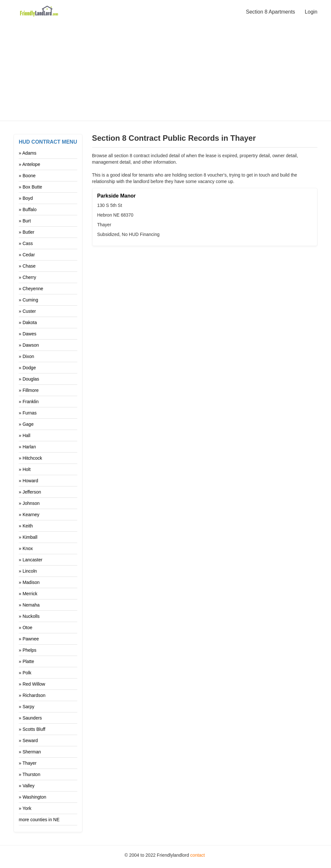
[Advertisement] (165, 68)
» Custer (27, 311)
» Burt (25, 221)
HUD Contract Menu (48, 142)
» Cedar (27, 255)
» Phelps (27, 650)
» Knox (26, 548)
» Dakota (28, 322)
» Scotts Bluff (32, 729)
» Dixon (26, 356)
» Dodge (27, 368)
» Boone (27, 176)
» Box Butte (30, 187)
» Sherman (30, 752)
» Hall (25, 435)
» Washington (32, 797)
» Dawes (27, 334)
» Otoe (26, 628)
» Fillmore (29, 390)
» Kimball (28, 537)
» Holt (25, 469)
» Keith (26, 526)
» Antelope (29, 164)
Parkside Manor (117, 196)
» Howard (28, 481)
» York (25, 808)
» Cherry (27, 277)
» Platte (26, 661)
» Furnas (28, 413)
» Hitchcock (30, 458)
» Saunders (30, 718)
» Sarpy (27, 707)
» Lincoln (28, 571)
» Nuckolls (29, 616)
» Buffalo (28, 209)
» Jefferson (30, 492)
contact (198, 855)
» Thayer (28, 763)
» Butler (27, 232)
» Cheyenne (31, 289)
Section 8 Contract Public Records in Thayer (174, 138)
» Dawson (29, 345)
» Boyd (26, 198)
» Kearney (29, 515)
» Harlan (27, 447)
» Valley (27, 786)
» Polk (25, 673)
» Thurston (30, 774)
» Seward (28, 740)
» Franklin (29, 402)
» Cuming (28, 300)
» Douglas (29, 379)
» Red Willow (32, 684)
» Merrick (28, 594)
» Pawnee (29, 639)
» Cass (26, 243)
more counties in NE (39, 820)
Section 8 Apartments (271, 12)
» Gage (26, 424)
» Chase (27, 266)
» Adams (27, 153)
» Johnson (29, 503)
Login (311, 12)
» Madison (29, 582)
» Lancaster (31, 560)
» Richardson (32, 695)
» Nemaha (29, 605)
